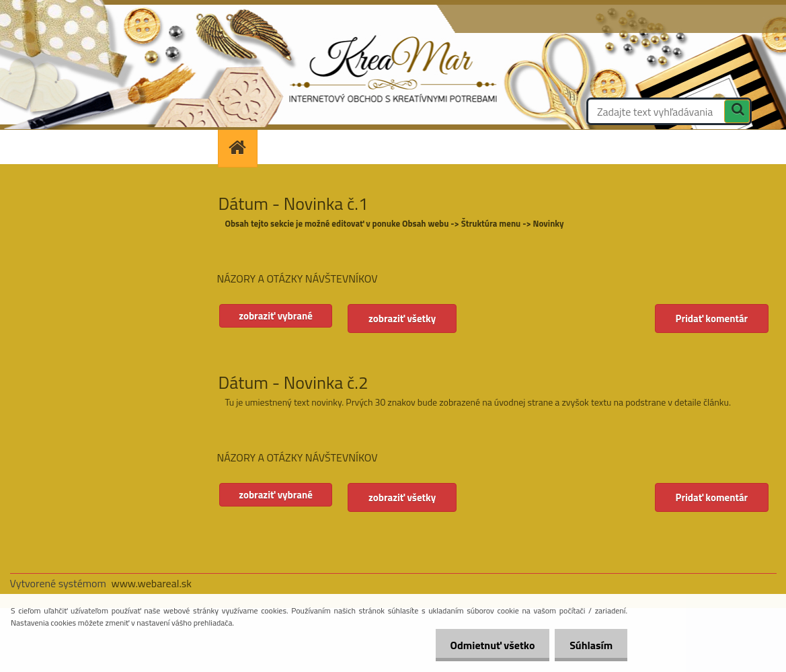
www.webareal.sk (151, 583)
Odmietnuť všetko (486, 645)
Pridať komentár (711, 319)
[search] (737, 113)
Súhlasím (589, 645)
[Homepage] (242, 147)
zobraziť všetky (405, 319)
